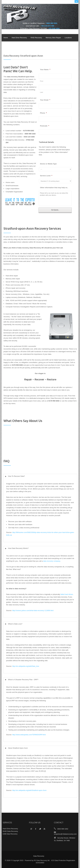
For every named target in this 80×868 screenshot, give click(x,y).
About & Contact (18, 45)
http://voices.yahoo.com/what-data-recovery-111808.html (33, 610)
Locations (68, 38)
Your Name (45, 70)
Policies (6, 45)
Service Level (46, 176)
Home (6, 38)
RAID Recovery (36, 38)
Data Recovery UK (41, 15)
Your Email (45, 100)
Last (42, 92)
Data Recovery (39, 856)
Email (31, 829)
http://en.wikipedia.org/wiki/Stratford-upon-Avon (29, 790)
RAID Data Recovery (10, 831)
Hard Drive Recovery (19, 38)
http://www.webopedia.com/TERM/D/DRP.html (29, 735)
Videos (31, 45)
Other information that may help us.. (54, 188)
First (42, 81)
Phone (43, 113)
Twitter (40, 829)
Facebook (36, 829)
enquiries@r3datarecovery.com (65, 834)
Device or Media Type (48, 164)
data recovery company (52, 561)
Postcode (45, 126)
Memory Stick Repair (53, 38)
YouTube (44, 829)
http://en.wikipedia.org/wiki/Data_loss (26, 666)
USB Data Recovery (10, 834)
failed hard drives (67, 594)
